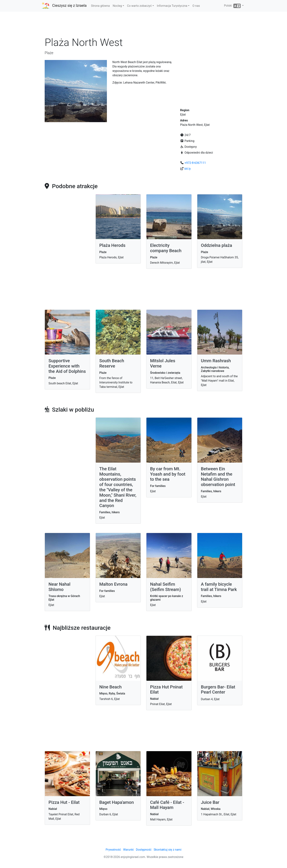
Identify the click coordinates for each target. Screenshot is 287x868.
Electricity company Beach (166, 248)
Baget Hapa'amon (117, 802)
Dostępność (144, 850)
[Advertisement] (143, 25)
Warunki (128, 850)
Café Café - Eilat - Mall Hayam (167, 805)
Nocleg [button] (117, 6)
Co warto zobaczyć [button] (139, 6)
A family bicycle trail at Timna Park (219, 587)
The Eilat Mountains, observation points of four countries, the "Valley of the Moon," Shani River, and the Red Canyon (118, 487)
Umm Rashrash (216, 361)
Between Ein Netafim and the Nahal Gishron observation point (218, 477)
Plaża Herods (112, 245)
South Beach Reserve (112, 363)
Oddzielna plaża (217, 245)
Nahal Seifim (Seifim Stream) (166, 587)
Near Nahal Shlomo (59, 587)
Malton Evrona (113, 584)
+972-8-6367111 (195, 163)
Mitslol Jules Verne (163, 363)
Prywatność (113, 850)
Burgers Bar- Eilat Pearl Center (218, 690)
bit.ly (188, 169)
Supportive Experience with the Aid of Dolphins (67, 366)
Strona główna (100, 6)
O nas (196, 6)
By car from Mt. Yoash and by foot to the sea (168, 474)
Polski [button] (233, 6)
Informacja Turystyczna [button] (172, 6)
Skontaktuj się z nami (168, 850)
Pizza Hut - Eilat (64, 802)
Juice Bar (210, 802)
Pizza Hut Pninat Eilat (166, 690)
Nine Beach (111, 687)
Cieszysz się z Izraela (69, 5)
